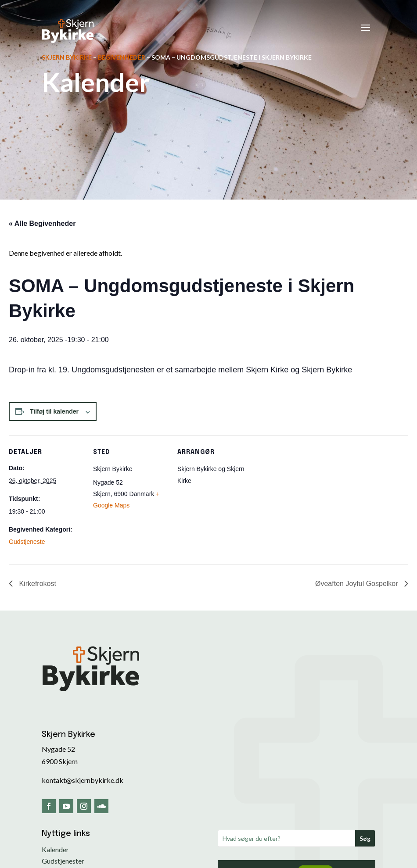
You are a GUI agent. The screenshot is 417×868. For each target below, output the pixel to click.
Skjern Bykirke (67, 57)
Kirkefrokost (37, 584)
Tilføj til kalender (54, 411)
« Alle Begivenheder (42, 223)
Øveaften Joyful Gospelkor (358, 584)
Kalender (55, 849)
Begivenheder (122, 57)
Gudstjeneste (27, 542)
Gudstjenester (63, 861)
